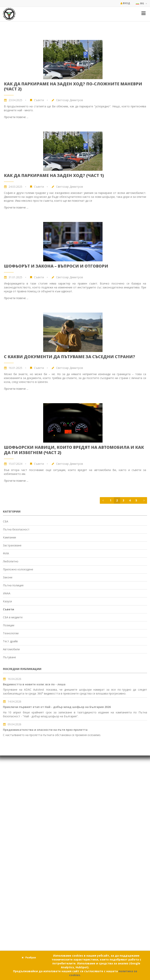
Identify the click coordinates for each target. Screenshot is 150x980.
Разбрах (29, 957)
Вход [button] (125, 3)
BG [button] (141, 3)
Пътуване (9, 657)
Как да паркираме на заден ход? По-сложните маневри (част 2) (73, 86)
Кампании (9, 537)
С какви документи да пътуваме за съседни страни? (70, 357)
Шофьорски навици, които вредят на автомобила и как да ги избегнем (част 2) (74, 450)
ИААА (7, 593)
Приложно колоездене (18, 569)
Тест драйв (10, 641)
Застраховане (12, 545)
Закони (8, 577)
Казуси (7, 601)
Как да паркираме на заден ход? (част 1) (54, 175)
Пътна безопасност (16, 529)
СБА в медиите (13, 617)
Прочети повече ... (16, 117)
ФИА (6, 553)
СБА (6, 521)
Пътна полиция (13, 585)
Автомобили (11, 649)
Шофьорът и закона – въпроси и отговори (56, 266)
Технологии (11, 633)
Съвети (39, 100)
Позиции (9, 625)
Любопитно (11, 561)
